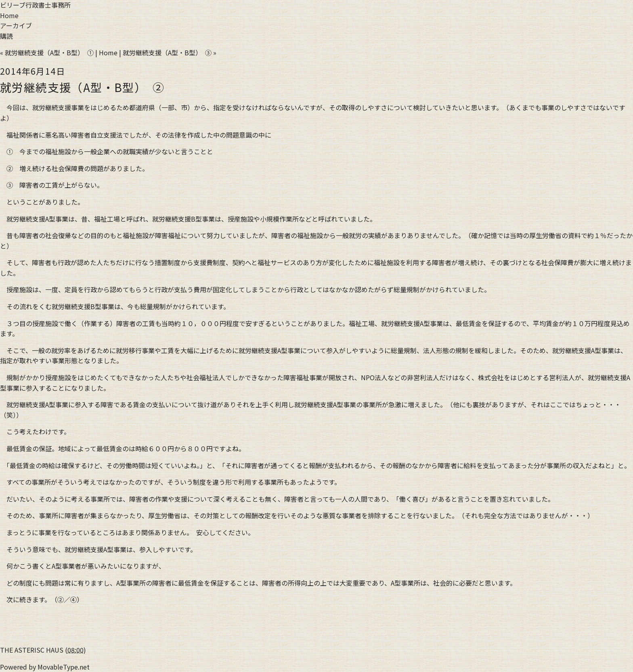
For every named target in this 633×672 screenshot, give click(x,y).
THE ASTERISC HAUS (32, 650)
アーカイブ (16, 25)
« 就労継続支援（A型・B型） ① (47, 52)
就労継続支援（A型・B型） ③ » (170, 52)
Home (9, 15)
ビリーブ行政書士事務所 (35, 5)
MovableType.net (64, 667)
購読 (6, 36)
